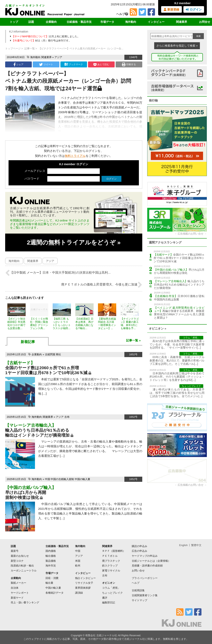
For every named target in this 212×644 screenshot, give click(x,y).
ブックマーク (74, 64)
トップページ (13, 48)
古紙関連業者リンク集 (145, 595)
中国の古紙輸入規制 (62, 479)
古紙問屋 (50, 354)
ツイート (46, 64)
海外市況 (51, 566)
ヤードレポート (20, 593)
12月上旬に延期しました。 (45, 36)
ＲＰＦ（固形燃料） (114, 551)
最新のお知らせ (20, 556)
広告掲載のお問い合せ (191, 234)
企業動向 (51, 22)
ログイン (194, 9)
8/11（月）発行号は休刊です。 (41, 41)
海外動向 (131, 22)
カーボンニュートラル (24, 571)
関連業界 (182, 22)
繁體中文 (196, 545)
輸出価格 (51, 556)
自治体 (15, 588)
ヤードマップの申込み (145, 556)
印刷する (129, 64)
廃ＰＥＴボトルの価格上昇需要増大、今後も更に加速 (102, 285)
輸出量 (49, 583)
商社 (58, 354)
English (183, 545)
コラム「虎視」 (111, 588)
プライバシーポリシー (145, 578)
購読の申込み (139, 546)
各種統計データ (55, 593)
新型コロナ (17, 561)
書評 (105, 598)
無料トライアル (75, 156)
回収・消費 (52, 578)
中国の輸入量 (82, 479)
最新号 (15, 551)
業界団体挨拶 (83, 588)
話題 (31, 22)
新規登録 (171, 9)
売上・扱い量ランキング (25, 602)
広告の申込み (139, 551)
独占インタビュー (85, 578)
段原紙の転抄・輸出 (22, 566)
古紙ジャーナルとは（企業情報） (151, 561)
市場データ (107, 22)
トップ (14, 22)
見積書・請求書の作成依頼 (147, 566)
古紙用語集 (138, 590)
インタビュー (156, 22)
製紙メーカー (18, 583)
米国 (78, 561)
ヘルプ (122, 14)
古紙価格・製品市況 (79, 22)
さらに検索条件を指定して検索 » (177, 46)
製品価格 (51, 561)
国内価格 (51, 551)
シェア (18, 64)
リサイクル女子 (84, 583)
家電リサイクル (111, 571)
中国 (47, 479)
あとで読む (101, 64)
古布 (67, 417)
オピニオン (109, 583)
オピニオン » (158, 328)
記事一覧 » (133, 340)
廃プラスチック (111, 561)
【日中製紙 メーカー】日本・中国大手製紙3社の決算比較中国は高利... (58, 273)
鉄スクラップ (110, 566)
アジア (58, 57)
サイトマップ (139, 600)
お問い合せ (138, 571)
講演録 (79, 593)
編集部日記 (109, 602)
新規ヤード (17, 598)
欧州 (78, 566)
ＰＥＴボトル (110, 556)
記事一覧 (30, 48)
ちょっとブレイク (112, 593)
